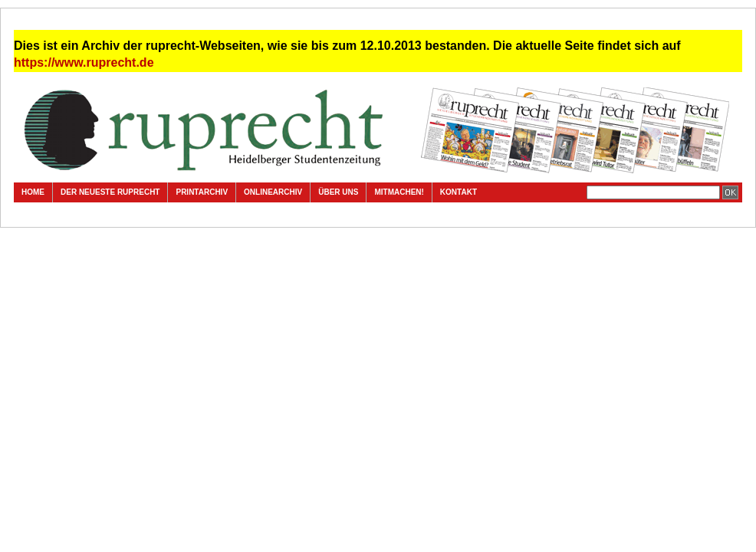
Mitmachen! (399, 192)
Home (33, 192)
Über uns (338, 192)
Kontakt (459, 192)
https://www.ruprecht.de (84, 62)
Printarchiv (202, 192)
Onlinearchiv (273, 192)
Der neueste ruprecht (110, 192)
